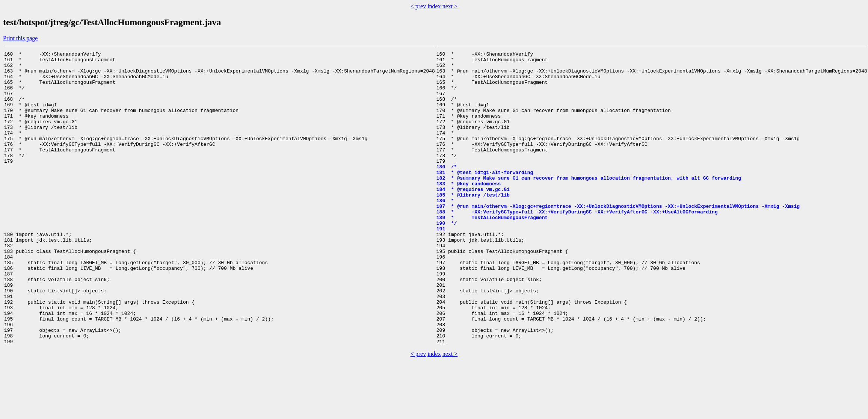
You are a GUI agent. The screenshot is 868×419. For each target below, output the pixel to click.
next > (450, 6)
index (434, 6)
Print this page (20, 38)
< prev (418, 6)
